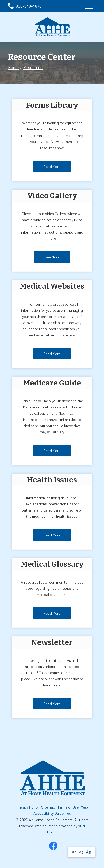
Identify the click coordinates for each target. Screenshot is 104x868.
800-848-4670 (25, 6)
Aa (74, 852)
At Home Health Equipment (51, 820)
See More (52, 257)
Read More (52, 166)
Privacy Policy (28, 807)
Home (13, 67)
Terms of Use (68, 807)
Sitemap (48, 807)
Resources (33, 67)
